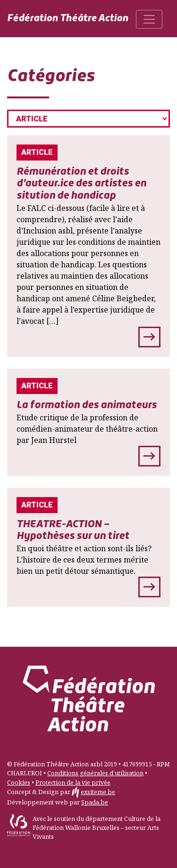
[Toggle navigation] (149, 19)
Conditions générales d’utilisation (95, 773)
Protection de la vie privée (73, 782)
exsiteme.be (98, 792)
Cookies (19, 782)
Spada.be (95, 802)
